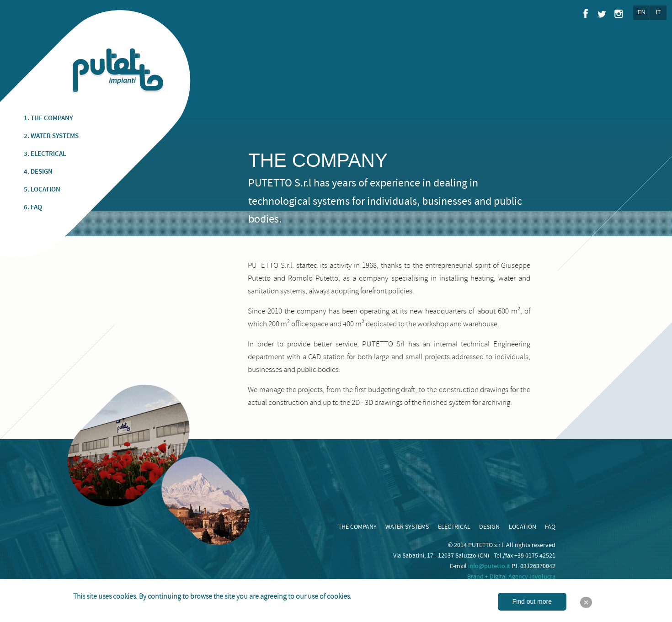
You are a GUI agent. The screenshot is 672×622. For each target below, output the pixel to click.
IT (659, 12)
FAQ (550, 527)
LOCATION (523, 527)
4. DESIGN (38, 172)
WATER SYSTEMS (407, 527)
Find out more (532, 601)
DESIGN (489, 527)
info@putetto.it (489, 566)
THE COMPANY (357, 527)
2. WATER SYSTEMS (51, 136)
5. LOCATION (42, 190)
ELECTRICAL (454, 527)
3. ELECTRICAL (45, 154)
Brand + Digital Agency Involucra (511, 577)
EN (642, 12)
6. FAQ (33, 207)
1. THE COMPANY (48, 118)
